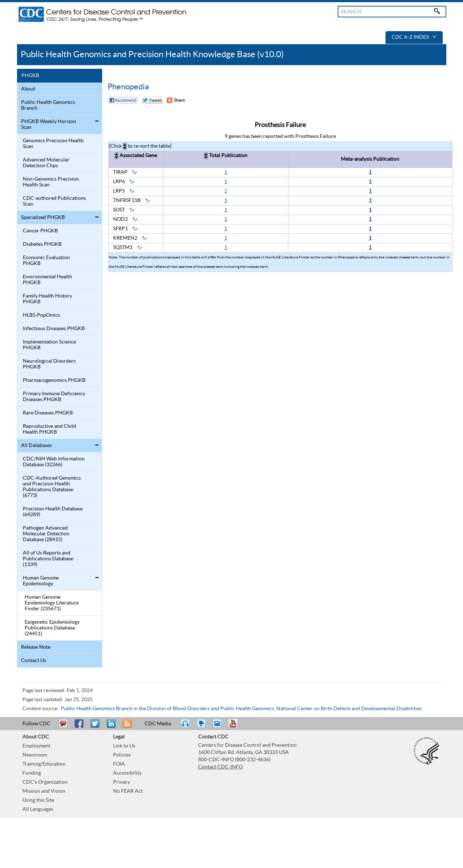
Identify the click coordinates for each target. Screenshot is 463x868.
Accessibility (127, 773)
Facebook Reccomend (123, 100)
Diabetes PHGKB (42, 244)
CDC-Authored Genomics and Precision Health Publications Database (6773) (52, 487)
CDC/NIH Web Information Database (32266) (54, 462)
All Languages (38, 809)
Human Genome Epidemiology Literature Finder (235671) (52, 603)
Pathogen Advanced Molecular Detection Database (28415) (46, 534)
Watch (202, 727)
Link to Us (124, 746)
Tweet (95, 727)
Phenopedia (128, 87)
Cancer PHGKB (40, 231)
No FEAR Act (128, 791)
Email (63, 727)
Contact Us (34, 661)
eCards (219, 727)
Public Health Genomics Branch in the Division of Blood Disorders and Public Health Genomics (168, 709)
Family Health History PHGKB (47, 299)
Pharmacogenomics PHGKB (54, 380)
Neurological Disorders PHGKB (49, 364)
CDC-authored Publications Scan (54, 201)
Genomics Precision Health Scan (53, 144)
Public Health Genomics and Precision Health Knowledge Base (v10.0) (152, 54)
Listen (186, 727)
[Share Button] (176, 100)
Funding (32, 773)
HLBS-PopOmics (41, 315)
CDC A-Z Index (414, 37)
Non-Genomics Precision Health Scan (51, 182)
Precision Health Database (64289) (53, 512)
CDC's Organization (45, 782)
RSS (126, 727)
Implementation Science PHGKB (49, 345)
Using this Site (38, 800)
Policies (122, 755)
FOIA (119, 764)
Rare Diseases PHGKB (48, 413)
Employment (36, 746)
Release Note (36, 647)
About (28, 89)
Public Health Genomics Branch (48, 105)
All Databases (36, 446)
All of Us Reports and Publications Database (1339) (48, 559)
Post (110, 727)
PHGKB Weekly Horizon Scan (49, 125)
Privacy (122, 782)
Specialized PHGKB (43, 218)
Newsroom (35, 755)
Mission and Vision (44, 791)
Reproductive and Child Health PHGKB (49, 429)
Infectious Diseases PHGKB (54, 329)
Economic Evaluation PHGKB (46, 261)
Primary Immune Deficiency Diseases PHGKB (54, 397)
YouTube (237, 727)
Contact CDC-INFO (220, 767)
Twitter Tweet (152, 100)
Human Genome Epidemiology (41, 581)
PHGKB (30, 76)
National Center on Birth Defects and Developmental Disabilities (349, 709)
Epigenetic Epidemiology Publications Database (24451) (52, 628)
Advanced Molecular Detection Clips (46, 163)
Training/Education (44, 764)
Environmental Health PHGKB (47, 280)
